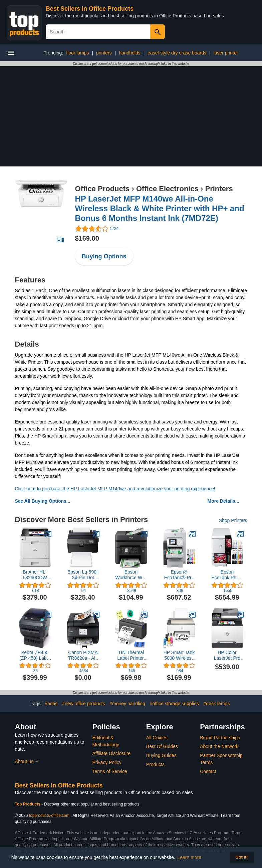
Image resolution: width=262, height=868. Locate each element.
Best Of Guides (162, 746)
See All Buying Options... (43, 501)
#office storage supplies (174, 704)
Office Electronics (167, 189)
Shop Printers (233, 520)
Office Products (102, 189)
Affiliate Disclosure (112, 753)
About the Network (219, 746)
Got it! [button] (241, 857)
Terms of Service (110, 771)
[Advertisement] (131, 116)
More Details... (223, 501)
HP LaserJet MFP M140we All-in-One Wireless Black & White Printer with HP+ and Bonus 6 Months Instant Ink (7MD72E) (160, 208)
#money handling (127, 704)
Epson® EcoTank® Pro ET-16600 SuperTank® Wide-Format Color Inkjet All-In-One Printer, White (179, 575)
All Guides (157, 738)
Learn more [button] (190, 857)
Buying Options (104, 256)
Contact (208, 771)
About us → (27, 761)
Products (155, 764)
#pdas (51, 704)
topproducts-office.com (49, 816)
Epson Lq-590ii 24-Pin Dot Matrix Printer (83, 575)
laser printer (226, 53)
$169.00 (87, 238)
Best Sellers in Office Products (90, 9)
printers (104, 53)
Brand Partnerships (220, 738)
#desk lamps (217, 704)
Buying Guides (161, 755)
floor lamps (77, 53)
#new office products (83, 704)
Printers (219, 189)
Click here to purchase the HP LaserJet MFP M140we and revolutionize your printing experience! (115, 489)
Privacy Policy (107, 762)
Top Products (28, 804)
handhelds (130, 53)
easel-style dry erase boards (177, 53)
